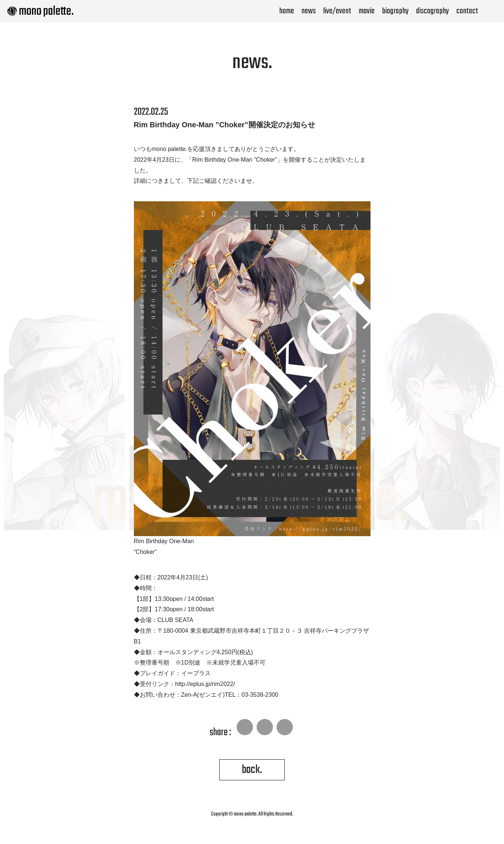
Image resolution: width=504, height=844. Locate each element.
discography (432, 11)
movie (367, 11)
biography (395, 11)
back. (252, 770)
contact (467, 11)
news (309, 11)
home (287, 11)
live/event (337, 11)
